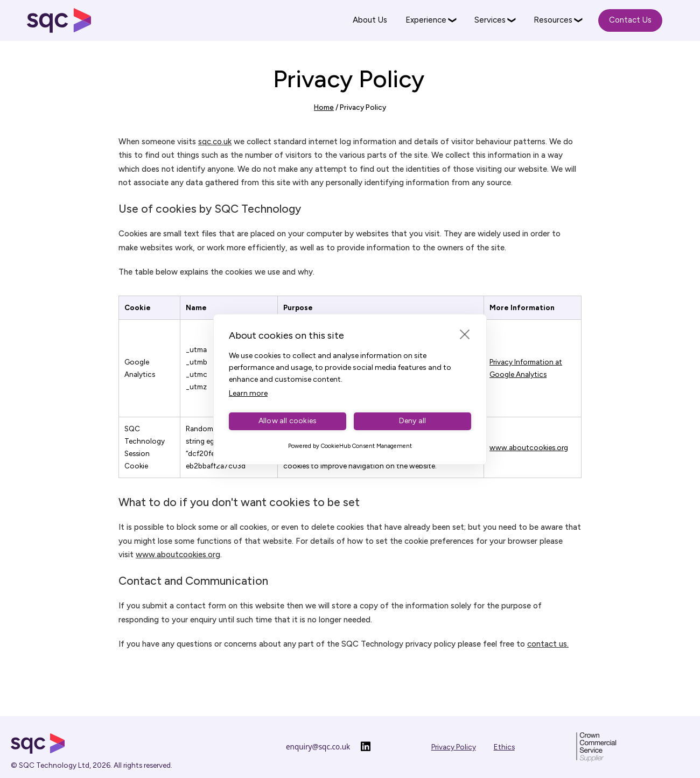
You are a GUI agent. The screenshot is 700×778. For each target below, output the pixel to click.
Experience (426, 20)
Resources (553, 20)
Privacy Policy (454, 747)
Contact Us (630, 20)
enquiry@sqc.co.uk (318, 747)
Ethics (504, 747)
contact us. (548, 644)
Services (490, 20)
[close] (465, 334)
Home (324, 107)
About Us (370, 20)
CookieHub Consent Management (366, 446)
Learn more (248, 393)
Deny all (413, 421)
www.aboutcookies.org (529, 447)
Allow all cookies (288, 421)
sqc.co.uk (215, 142)
